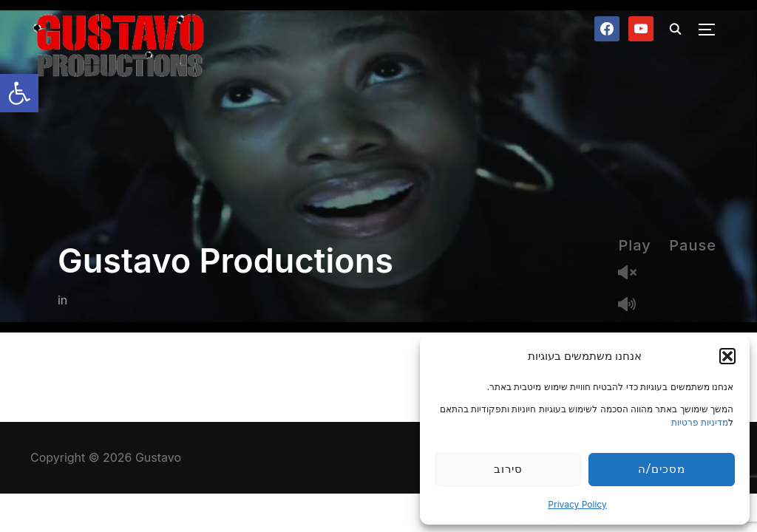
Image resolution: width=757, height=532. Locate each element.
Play (634, 245)
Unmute (633, 274)
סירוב (508, 469)
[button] (19, 93)
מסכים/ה (661, 469)
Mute (633, 306)
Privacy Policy (577, 504)
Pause (693, 245)
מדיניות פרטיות (700, 422)
